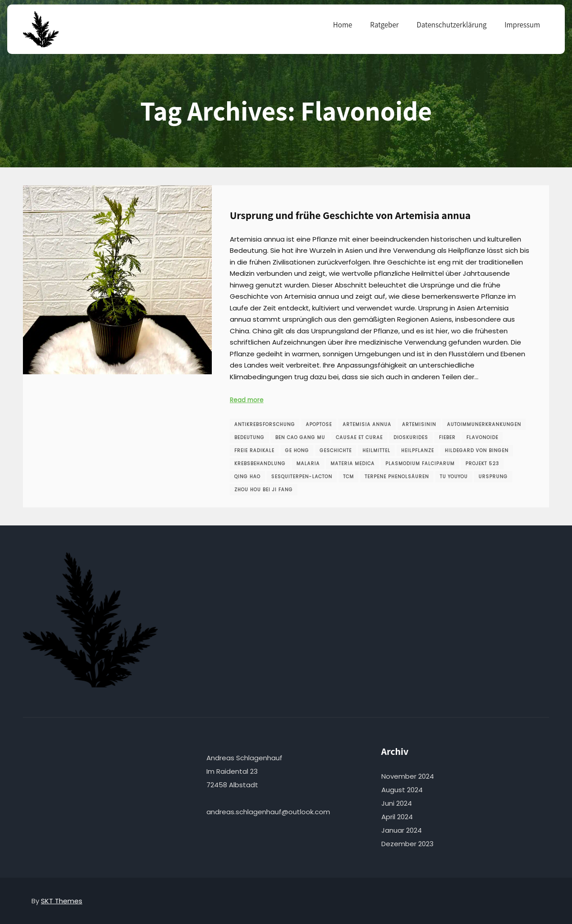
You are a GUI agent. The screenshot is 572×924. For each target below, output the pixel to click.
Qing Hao (247, 477)
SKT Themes (62, 901)
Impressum (522, 25)
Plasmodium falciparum (420, 464)
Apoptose (319, 424)
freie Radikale (254, 451)
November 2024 (408, 776)
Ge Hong (297, 451)
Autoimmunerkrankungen (484, 424)
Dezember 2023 (407, 844)
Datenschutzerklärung (452, 25)
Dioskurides (411, 437)
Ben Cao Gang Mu (300, 437)
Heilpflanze (418, 451)
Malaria (308, 464)
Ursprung (493, 477)
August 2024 (402, 790)
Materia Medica (353, 464)
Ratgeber (384, 25)
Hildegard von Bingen (477, 451)
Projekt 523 (482, 464)
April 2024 (397, 817)
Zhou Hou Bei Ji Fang (264, 490)
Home (343, 25)
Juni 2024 (397, 803)
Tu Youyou (454, 477)
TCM (349, 477)
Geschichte (336, 451)
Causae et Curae (359, 437)
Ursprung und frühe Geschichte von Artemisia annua (350, 215)
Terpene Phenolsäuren (397, 477)
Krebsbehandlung (260, 464)
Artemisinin (419, 424)
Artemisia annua (367, 424)
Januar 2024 (402, 830)
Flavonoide (482, 437)
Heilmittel (376, 451)
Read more (247, 400)
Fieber (447, 437)
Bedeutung (249, 437)
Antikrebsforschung (265, 424)
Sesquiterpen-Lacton (302, 477)
